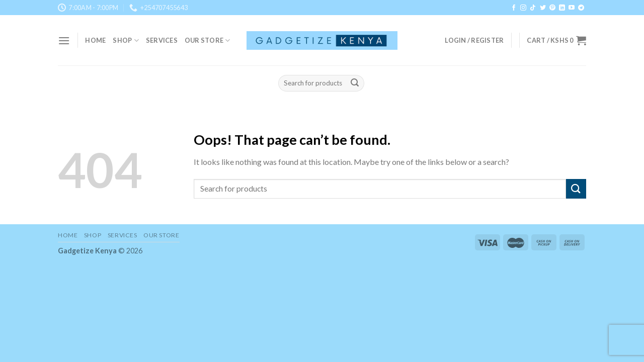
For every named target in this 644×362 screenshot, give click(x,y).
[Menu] (64, 40)
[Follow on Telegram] (581, 8)
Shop (126, 40)
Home (95, 40)
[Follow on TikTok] (533, 8)
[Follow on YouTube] (572, 8)
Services (162, 40)
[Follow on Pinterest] (552, 8)
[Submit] (355, 83)
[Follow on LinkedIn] (562, 8)
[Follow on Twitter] (543, 8)
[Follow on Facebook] (514, 8)
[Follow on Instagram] (523, 8)
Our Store (208, 40)
